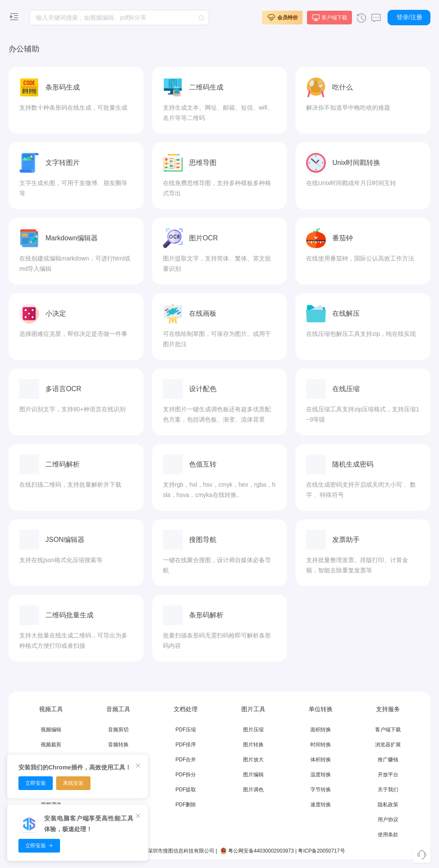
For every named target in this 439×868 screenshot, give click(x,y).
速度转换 (321, 805)
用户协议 (388, 820)
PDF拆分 (186, 775)
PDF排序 (186, 745)
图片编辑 (253, 775)
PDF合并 (186, 760)
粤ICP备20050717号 (321, 851)
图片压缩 (253, 730)
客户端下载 (388, 730)
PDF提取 (186, 790)
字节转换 (321, 790)
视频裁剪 (51, 745)
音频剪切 (118, 730)
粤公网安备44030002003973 (256, 851)
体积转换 (321, 760)
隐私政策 (388, 805)
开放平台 (388, 775)
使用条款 (388, 835)
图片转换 (253, 745)
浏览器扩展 (388, 745)
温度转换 (321, 775)
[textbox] (119, 18)
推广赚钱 (388, 760)
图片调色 (253, 790)
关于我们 (388, 790)
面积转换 (321, 730)
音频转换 (118, 745)
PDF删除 (186, 805)
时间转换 (321, 745)
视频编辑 (51, 730)
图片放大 (253, 760)
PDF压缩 (186, 730)
